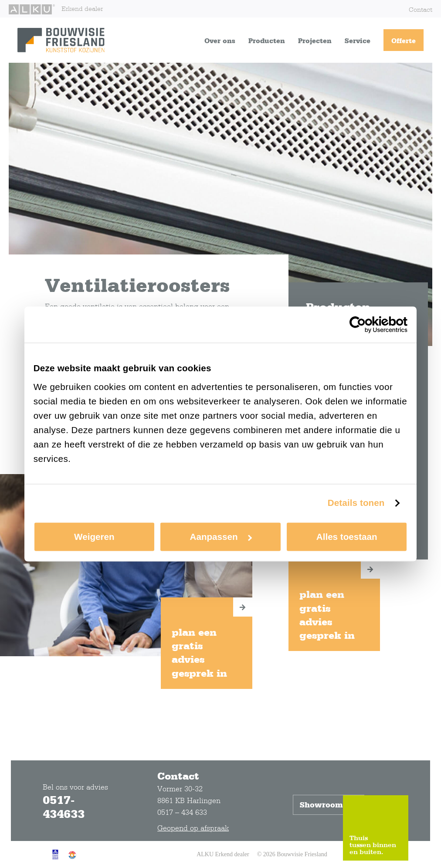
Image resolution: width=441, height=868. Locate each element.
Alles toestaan (347, 537)
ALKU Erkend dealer (223, 854)
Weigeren (94, 537)
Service (358, 41)
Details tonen (356, 503)
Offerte (404, 41)
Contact (421, 9)
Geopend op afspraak (193, 828)
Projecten (315, 41)
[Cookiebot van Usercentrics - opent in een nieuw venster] (369, 324)
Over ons (220, 41)
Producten (267, 41)
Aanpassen (221, 537)
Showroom (329, 805)
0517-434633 (64, 807)
